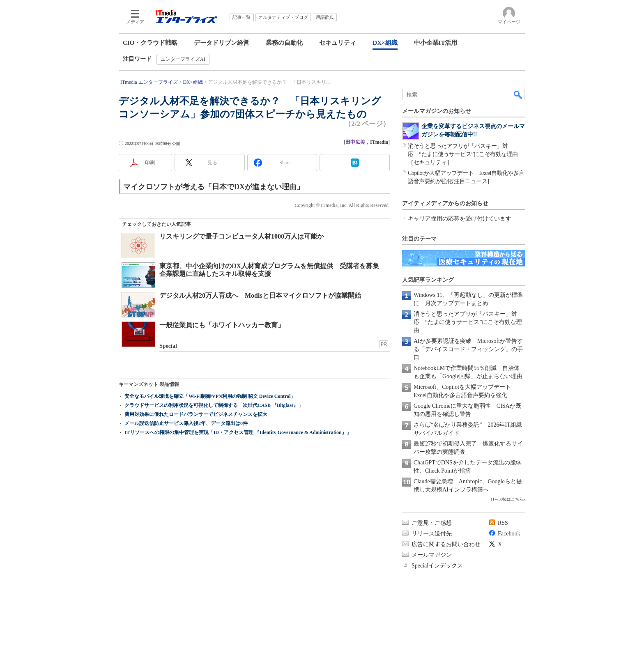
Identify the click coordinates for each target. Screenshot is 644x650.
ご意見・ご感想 (432, 523)
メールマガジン (432, 555)
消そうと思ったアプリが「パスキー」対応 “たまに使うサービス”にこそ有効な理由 (468, 322)
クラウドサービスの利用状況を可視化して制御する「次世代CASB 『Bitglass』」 (214, 405)
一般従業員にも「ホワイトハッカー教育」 (222, 325)
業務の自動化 (284, 43)
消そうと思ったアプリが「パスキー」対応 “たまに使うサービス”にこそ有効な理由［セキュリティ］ (463, 154)
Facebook (509, 534)
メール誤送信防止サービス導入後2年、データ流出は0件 (186, 423)
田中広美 (355, 142)
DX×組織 (385, 43)
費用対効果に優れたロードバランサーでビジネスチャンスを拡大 (196, 414)
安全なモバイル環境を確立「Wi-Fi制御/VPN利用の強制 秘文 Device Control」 (210, 396)
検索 (518, 94)
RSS (503, 523)
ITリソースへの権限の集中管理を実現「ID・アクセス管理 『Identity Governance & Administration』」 (238, 432)
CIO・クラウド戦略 (150, 43)
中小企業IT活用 (436, 43)
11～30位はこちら (507, 499)
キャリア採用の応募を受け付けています (460, 219)
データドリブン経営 (222, 43)
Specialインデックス (437, 566)
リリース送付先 (432, 534)
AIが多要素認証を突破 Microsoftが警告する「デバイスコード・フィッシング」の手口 (468, 349)
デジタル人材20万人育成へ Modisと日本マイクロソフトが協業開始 (260, 295)
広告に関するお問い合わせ (446, 544)
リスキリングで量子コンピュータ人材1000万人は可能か (241, 236)
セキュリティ (338, 43)
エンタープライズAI (183, 59)
